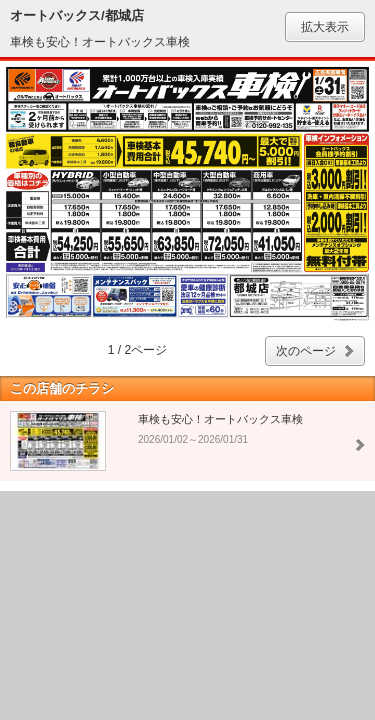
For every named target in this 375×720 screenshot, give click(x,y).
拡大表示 (325, 27)
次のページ (306, 351)
